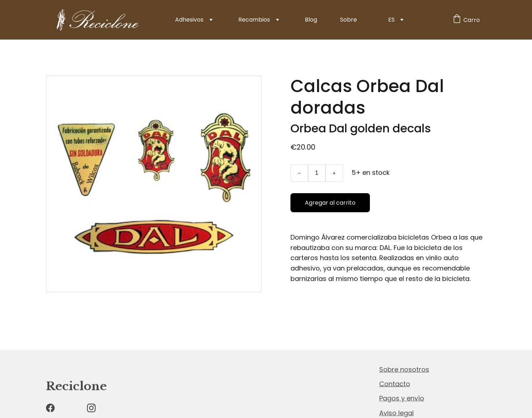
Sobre (348, 20)
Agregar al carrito (330, 203)
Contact (393, 384)
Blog (311, 20)
